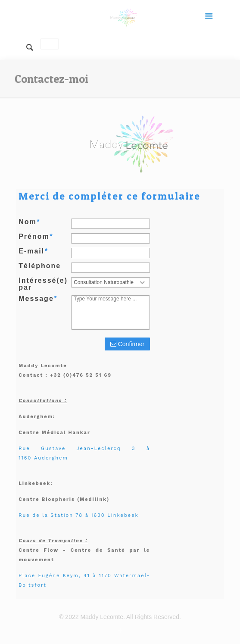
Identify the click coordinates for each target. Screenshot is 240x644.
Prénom (36, 237)
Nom (29, 222)
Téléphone (40, 266)
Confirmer (127, 344)
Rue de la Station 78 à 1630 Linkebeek (79, 515)
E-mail (33, 251)
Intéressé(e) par (43, 284)
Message (38, 299)
